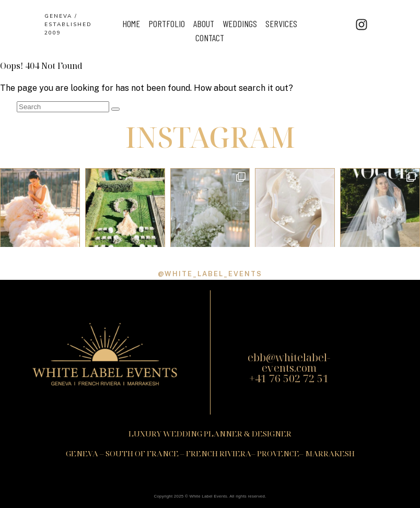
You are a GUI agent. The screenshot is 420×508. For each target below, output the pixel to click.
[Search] (115, 109)
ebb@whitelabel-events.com (289, 363)
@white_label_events (210, 274)
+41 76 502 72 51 (289, 378)
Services (281, 23)
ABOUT (204, 23)
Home (131, 23)
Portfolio (167, 23)
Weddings (240, 23)
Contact (210, 38)
